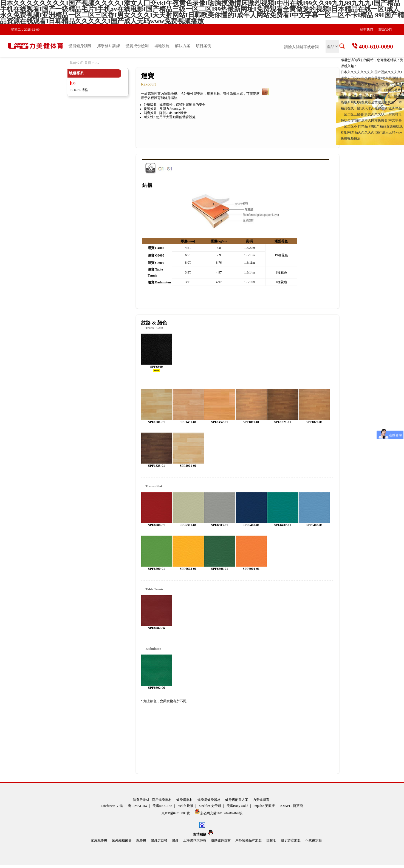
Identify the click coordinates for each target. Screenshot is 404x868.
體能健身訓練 (80, 46)
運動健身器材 (221, 840)
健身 (175, 840)
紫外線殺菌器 (122, 840)
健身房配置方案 (237, 800)
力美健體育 (261, 800)
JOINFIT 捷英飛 (291, 806)
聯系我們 (385, 30)
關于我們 (366, 30)
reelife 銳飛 (186, 806)
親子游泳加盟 (291, 840)
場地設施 (162, 46)
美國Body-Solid (237, 806)
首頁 (88, 63)
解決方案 (183, 46)
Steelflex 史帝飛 (210, 806)
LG (74, 83)
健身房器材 (141, 800)
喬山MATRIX (138, 806)
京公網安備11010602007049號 (219, 812)
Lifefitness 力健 (112, 806)
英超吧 (271, 840)
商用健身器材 (162, 800)
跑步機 (141, 840)
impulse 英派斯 (264, 806)
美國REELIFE (162, 806)
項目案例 (204, 46)
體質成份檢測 (137, 46)
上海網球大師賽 (195, 840)
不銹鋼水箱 (313, 840)
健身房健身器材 (209, 800)
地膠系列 (77, 73)
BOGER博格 (79, 90)
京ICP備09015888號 (176, 813)
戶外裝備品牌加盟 (248, 840)
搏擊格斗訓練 (109, 46)
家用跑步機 (99, 840)
